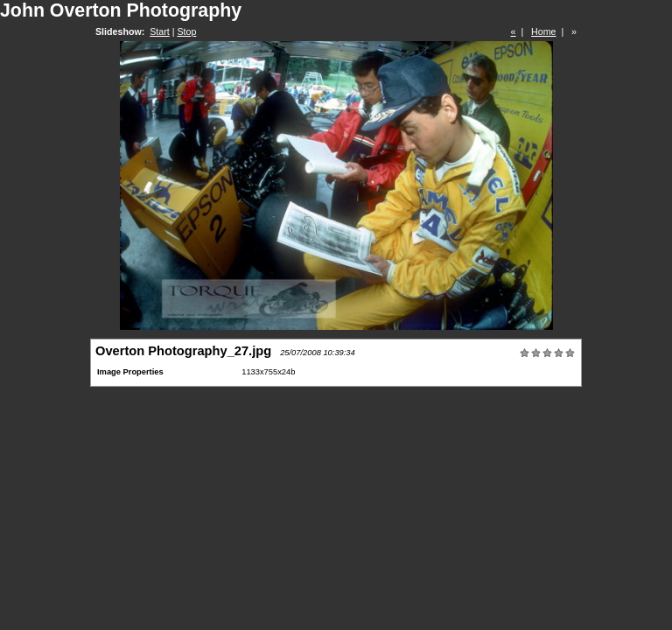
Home (543, 31)
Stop (186, 31)
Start (160, 31)
